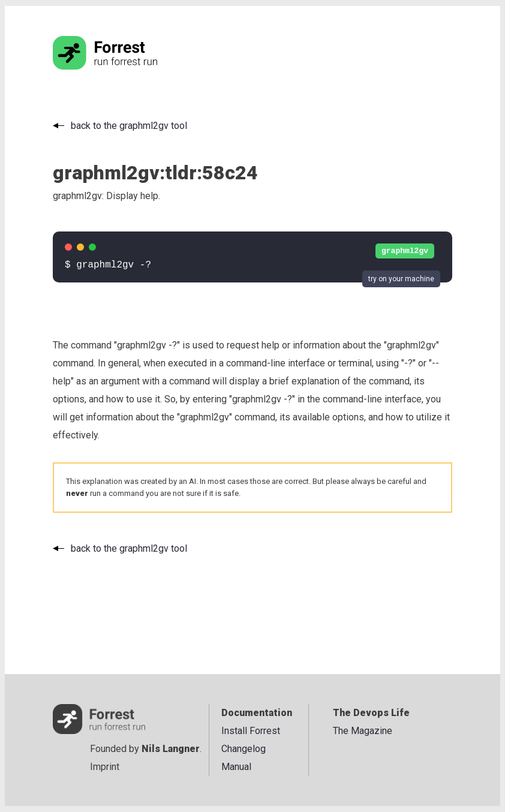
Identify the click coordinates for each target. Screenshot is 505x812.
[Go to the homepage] (128, 66)
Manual (236, 767)
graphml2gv (405, 251)
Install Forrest (251, 731)
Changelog (244, 749)
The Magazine (363, 731)
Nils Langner (171, 749)
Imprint (105, 767)
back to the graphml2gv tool (129, 126)
